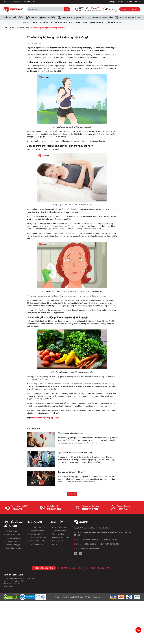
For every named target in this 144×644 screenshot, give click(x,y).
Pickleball (80, 18)
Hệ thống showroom (11, 2)
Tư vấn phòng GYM (58, 23)
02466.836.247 (90, 544)
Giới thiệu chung (10, 531)
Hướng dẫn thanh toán (36, 531)
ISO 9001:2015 (29, 2)
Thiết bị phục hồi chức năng (100, 18)
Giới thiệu (111, 2)
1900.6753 (17, 509)
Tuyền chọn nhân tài (59, 531)
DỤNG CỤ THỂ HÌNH (48, 18)
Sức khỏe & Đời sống (23, 28)
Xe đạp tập (32, 18)
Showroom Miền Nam (100, 568)
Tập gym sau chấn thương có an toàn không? (76, 453)
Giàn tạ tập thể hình (14, 17)
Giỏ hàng (110, 9)
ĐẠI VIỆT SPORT (96, 23)
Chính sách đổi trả (34, 534)
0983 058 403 (54, 509)
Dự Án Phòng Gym (113, 23)
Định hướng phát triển (12, 538)
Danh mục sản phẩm (130, 9)
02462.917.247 (103, 544)
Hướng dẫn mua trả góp (13, 548)
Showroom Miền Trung (72, 568)
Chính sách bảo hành (36, 541)
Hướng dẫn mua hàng (36, 527)
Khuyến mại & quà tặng (60, 537)
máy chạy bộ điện (39, 418)
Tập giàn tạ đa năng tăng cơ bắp (71, 433)
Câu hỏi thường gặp (35, 544)
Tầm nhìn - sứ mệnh (12, 535)
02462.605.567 (116, 544)
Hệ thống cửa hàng (58, 527)
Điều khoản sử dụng (12, 545)
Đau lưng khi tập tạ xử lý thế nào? (71, 472)
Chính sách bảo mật (12, 541)
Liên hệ (138, 2)
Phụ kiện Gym (65, 18)
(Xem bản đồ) (8, 587)
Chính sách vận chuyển (36, 537)
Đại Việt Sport (79, 597)
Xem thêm (72, 494)
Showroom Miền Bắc (44, 568)
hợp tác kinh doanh (78, 23)
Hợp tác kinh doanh (58, 541)
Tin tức (121, 2)
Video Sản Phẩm (40, 23)
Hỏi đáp (129, 2)
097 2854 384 (15, 584)
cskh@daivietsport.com (91, 548)
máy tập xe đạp (53, 418)
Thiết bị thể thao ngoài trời (128, 18)
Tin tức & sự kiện (57, 534)
